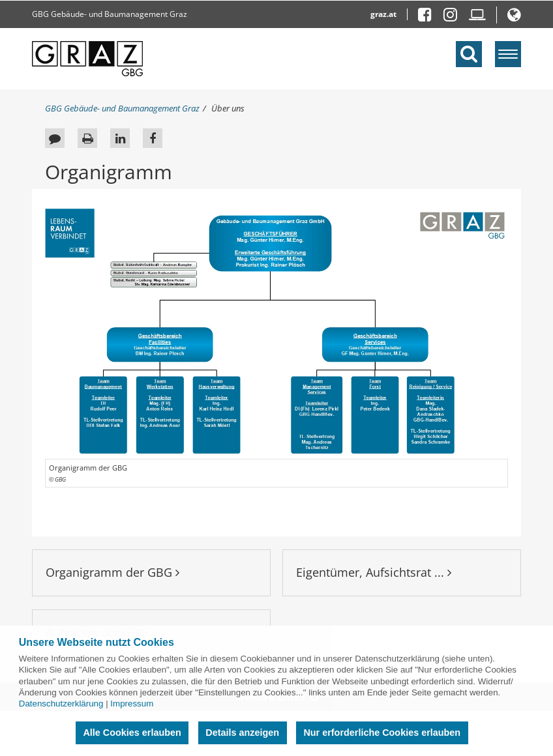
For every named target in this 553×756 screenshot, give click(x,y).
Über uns (228, 108)
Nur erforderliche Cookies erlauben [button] (382, 733)
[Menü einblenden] (508, 54)
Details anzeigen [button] (242, 733)
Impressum (132, 704)
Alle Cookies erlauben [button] (132, 733)
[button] (514, 17)
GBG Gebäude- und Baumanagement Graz (110, 14)
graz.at (383, 14)
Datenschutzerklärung (61, 704)
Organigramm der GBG (112, 572)
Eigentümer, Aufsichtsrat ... (374, 572)
